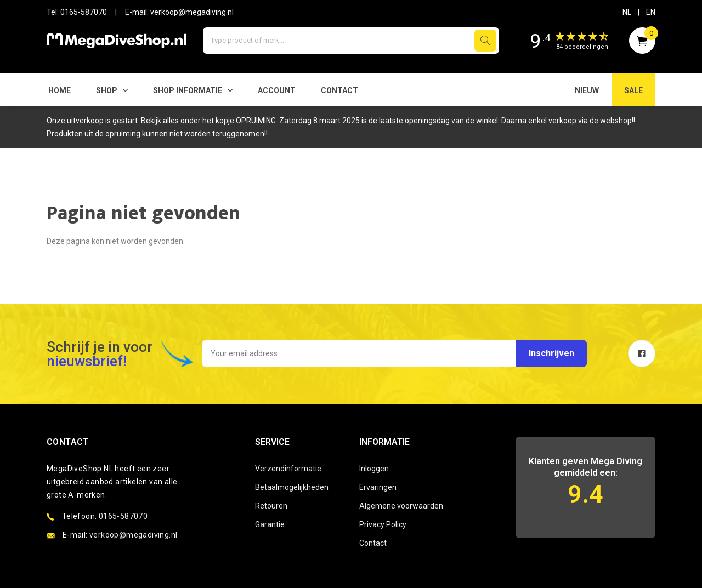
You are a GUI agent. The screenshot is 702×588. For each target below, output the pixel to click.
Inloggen (374, 469)
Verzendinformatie (288, 469)
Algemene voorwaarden (401, 506)
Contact (339, 90)
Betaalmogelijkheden (292, 487)
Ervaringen (378, 487)
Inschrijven (550, 353)
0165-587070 (84, 12)
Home (60, 90)
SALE (633, 90)
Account (277, 90)
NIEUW (587, 90)
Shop (107, 90)
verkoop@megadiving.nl (192, 12)
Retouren (271, 506)
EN (651, 12)
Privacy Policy (383, 524)
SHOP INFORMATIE (188, 90)
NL (627, 12)
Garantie (270, 524)
